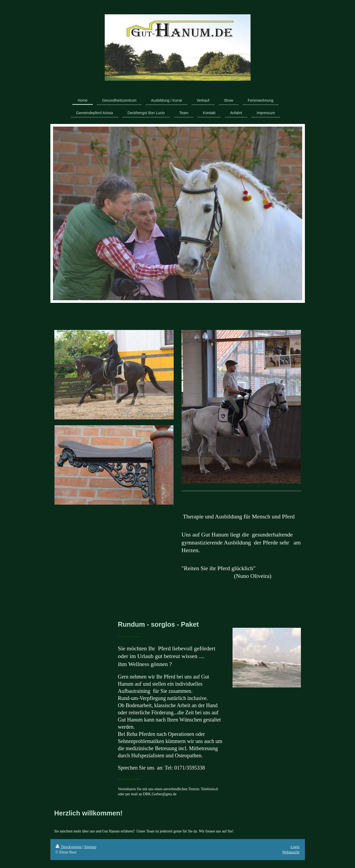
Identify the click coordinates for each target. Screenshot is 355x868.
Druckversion (69, 847)
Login (295, 847)
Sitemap (90, 847)
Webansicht (291, 852)
